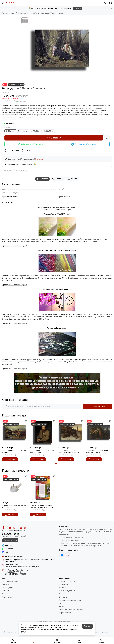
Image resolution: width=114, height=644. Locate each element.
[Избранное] (107, 138)
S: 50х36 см (10, 131)
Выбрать (10, 459)
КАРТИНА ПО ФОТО (67, 581)
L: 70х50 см (36, 131)
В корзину (54, 138)
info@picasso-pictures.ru (14, 557)
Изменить (39, 159)
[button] (56, 464)
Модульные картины (10, 581)
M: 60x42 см (23, 131)
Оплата (72, 179)
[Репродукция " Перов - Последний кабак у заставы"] (71, 432)
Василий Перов (34, 13)
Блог (61, 603)
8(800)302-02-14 (11, 534)
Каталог (13, 13)
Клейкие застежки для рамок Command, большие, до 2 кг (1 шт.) (41, 506)
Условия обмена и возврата (70, 600)
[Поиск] (106, 3)
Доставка (58, 179)
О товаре (42, 179)
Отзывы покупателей (67, 591)
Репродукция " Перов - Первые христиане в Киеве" (98, 451)
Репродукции (22, 13)
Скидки (5, 594)
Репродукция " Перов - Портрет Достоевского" (43, 451)
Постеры (6, 584)
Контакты (63, 588)
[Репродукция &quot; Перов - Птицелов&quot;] (61, 49)
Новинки (5, 591)
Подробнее (78, 8)
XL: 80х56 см (49, 131)
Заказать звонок (10, 540)
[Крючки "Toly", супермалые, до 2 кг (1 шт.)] (15, 488)
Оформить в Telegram (84, 144)
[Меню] (3, 3)
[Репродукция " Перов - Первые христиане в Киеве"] (99, 432)
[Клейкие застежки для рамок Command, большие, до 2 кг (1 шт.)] (43, 488)
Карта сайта (75, 622)
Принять (87, 626)
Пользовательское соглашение (71, 610)
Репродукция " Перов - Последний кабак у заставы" (69, 451)
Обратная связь (65, 613)
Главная (5, 13)
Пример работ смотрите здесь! (14, 324)
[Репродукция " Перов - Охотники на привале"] (15, 432)
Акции (62, 606)
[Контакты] (110, 3)
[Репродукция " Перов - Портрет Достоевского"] (43, 432)
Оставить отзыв (97, 407)
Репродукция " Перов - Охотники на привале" (15, 451)
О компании (64, 584)
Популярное (7, 597)
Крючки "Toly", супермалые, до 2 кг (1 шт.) (15, 506)
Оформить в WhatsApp (30, 144)
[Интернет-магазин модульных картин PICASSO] (11, 3)
